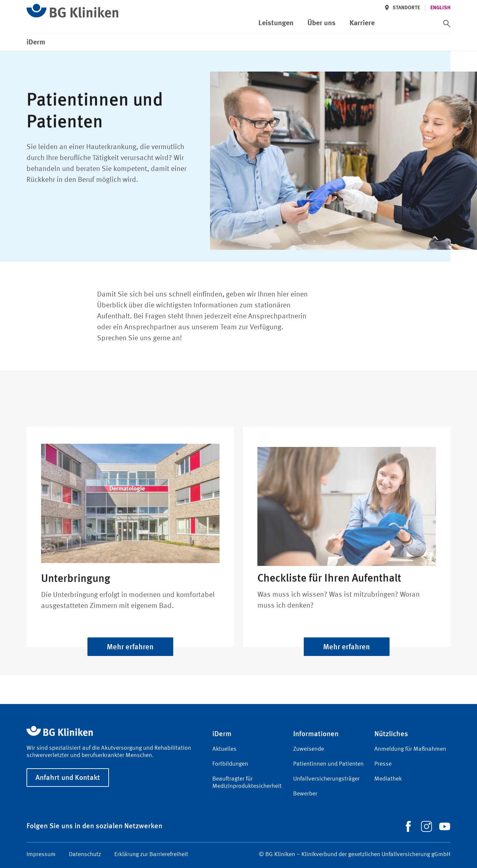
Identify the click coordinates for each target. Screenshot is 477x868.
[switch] (447, 24)
